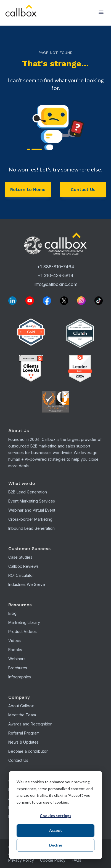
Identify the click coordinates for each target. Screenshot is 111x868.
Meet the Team (22, 715)
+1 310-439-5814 (56, 275)
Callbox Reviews (23, 566)
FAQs (76, 860)
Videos (15, 641)
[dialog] (56, 815)
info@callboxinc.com (56, 284)
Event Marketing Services (32, 501)
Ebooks (15, 650)
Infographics (20, 677)
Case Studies (20, 557)
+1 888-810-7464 (56, 267)
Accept (56, 830)
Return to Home (28, 189)
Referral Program (24, 733)
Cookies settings (56, 816)
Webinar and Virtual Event (32, 510)
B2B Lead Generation (28, 492)
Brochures (18, 668)
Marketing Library (24, 622)
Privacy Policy (21, 860)
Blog (12, 613)
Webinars (17, 659)
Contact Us (83, 189)
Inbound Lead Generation (31, 528)
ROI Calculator (21, 575)
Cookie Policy (53, 860)
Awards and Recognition (30, 724)
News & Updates (23, 742)
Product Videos (23, 631)
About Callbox (21, 706)
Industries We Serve (27, 584)
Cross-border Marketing (30, 519)
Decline (56, 845)
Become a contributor (28, 751)
